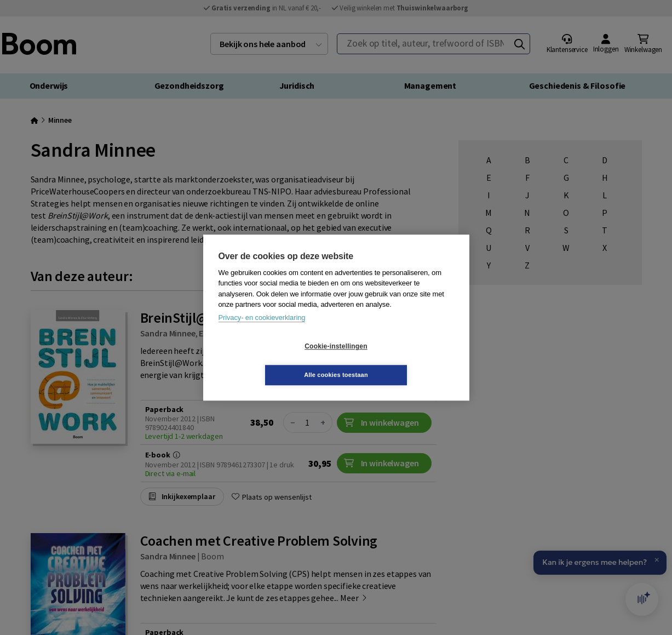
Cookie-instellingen (271, 361)
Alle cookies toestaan (401, 361)
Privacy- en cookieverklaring (262, 332)
